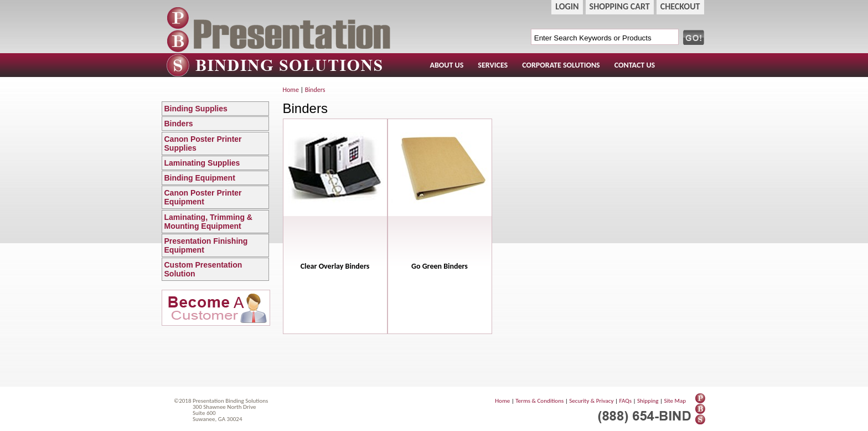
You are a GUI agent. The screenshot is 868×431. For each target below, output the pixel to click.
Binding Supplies (217, 109)
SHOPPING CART (620, 6)
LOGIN (567, 6)
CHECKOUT (680, 6)
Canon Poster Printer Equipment (217, 197)
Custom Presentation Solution (217, 269)
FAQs (626, 401)
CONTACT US (635, 65)
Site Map (675, 401)
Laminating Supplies (217, 163)
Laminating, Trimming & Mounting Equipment (217, 222)
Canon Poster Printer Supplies (217, 143)
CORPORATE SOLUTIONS (561, 65)
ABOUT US (447, 65)
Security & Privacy (591, 401)
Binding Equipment (217, 178)
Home (291, 90)
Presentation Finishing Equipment (217, 245)
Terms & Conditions (539, 401)
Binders (217, 124)
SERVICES (493, 65)
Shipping (648, 401)
